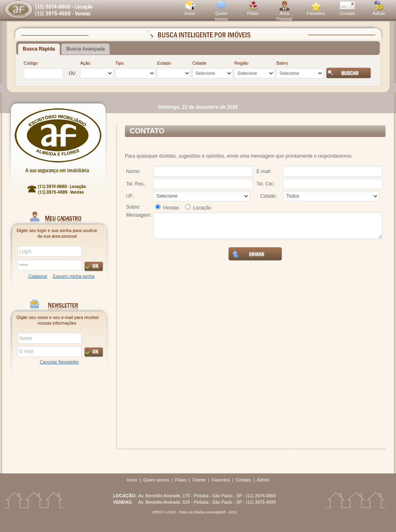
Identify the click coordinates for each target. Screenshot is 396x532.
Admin (379, 13)
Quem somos (156, 480)
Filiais (253, 13)
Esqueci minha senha (74, 276)
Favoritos (316, 13)
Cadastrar (38, 276)
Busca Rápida (39, 49)
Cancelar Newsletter (59, 362)
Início (190, 13)
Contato (347, 13)
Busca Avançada (85, 49)
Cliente (199, 480)
